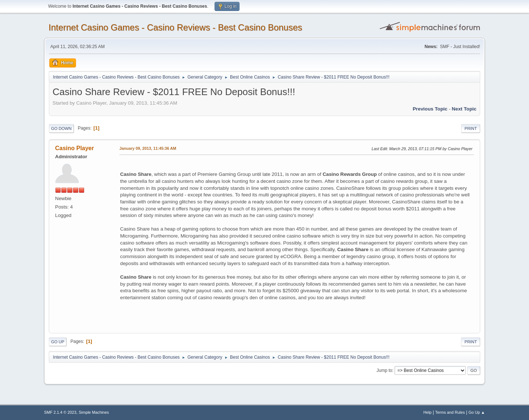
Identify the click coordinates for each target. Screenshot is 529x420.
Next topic (464, 109)
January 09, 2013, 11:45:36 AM (148, 148)
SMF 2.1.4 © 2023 (60, 412)
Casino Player (75, 148)
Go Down (61, 128)
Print (471, 128)
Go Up (58, 342)
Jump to (384, 370)
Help (428, 412)
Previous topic (430, 109)
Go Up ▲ (477, 412)
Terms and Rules (450, 412)
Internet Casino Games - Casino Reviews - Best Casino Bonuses (175, 27)
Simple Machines (94, 412)
